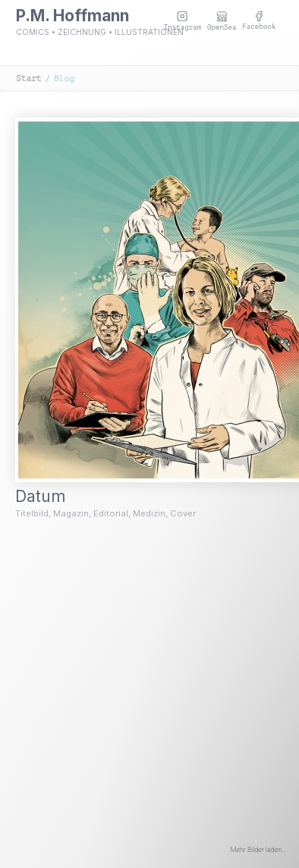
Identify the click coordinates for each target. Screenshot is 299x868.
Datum (50, 496)
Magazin (71, 513)
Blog (64, 79)
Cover (183, 513)
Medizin (149, 513)
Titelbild (32, 513)
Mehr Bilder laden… (258, 850)
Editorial (111, 513)
